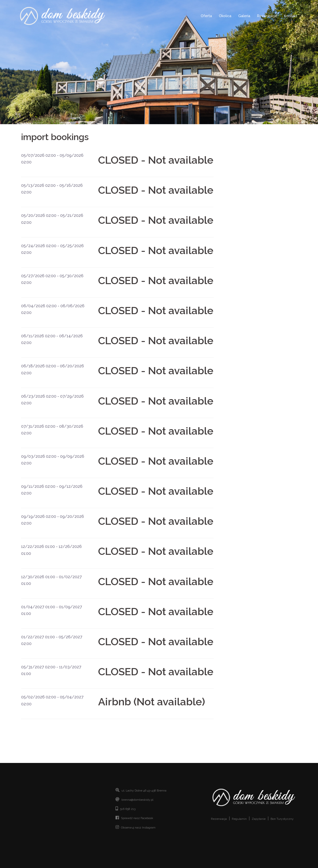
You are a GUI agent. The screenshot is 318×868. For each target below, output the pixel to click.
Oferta (206, 16)
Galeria (244, 16)
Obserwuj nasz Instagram (138, 828)
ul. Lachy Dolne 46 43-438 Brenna (144, 791)
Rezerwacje (267, 16)
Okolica (225, 16)
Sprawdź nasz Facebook (137, 818)
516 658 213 (128, 809)
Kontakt (291, 16)
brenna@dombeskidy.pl (137, 800)
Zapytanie (259, 819)
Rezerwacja (219, 819)
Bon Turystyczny (282, 819)
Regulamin (239, 819)
